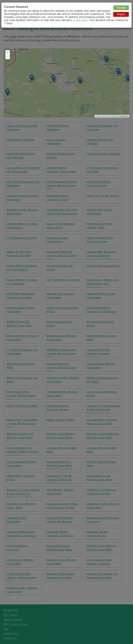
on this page (80, 20)
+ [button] (8, 52)
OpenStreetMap (111, 116)
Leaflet (98, 116)
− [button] (8, 57)
